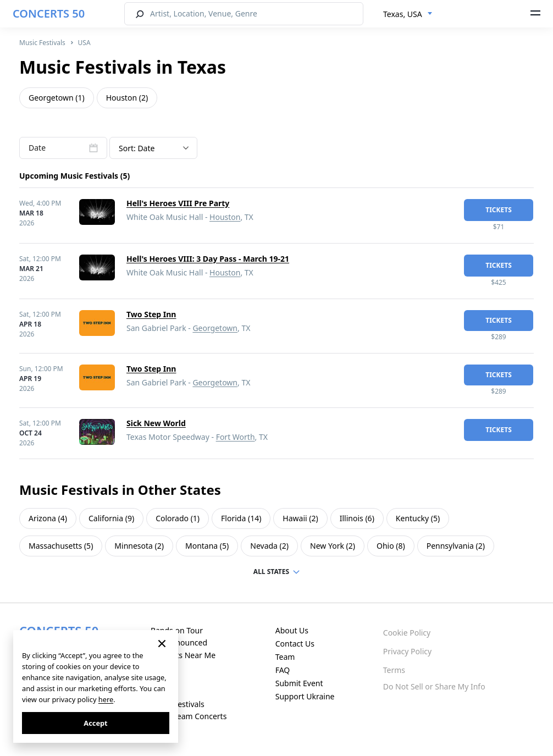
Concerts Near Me (183, 655)
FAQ (283, 670)
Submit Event (299, 683)
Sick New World (156, 423)
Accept (95, 723)
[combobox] (408, 14)
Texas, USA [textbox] (403, 14)
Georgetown (215, 328)
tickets (499, 210)
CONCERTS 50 (49, 13)
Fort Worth (236, 437)
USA (84, 43)
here (106, 699)
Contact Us (295, 644)
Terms (394, 670)
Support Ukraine (305, 696)
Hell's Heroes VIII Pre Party (178, 203)
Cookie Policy (407, 633)
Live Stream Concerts (189, 716)
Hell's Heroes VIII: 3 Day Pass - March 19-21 (208, 259)
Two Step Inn (151, 314)
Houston (225, 217)
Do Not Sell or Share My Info (434, 686)
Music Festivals (42, 43)
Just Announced (179, 642)
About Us (292, 630)
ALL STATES (271, 572)
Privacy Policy (407, 651)
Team (285, 657)
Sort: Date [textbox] (137, 148)
